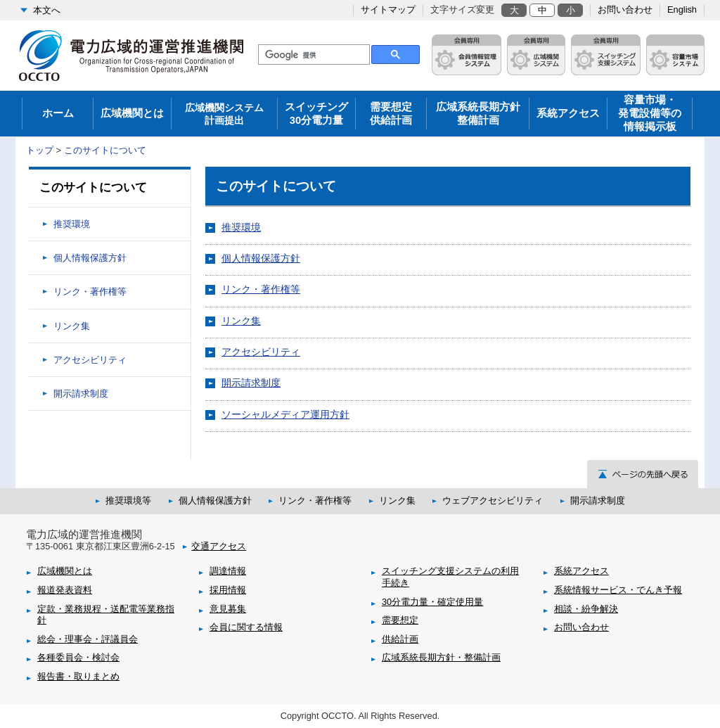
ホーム (58, 113)
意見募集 (228, 609)
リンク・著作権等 (261, 289)
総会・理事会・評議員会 (88, 639)
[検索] (313, 55)
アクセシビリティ (261, 352)
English (682, 9)
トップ (40, 150)
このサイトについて (105, 150)
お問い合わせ (625, 9)
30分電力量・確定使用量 (432, 602)
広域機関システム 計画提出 (224, 114)
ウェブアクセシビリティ (493, 500)
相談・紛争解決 (586, 609)
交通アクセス (219, 546)
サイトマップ (388, 9)
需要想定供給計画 (391, 114)
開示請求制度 (251, 383)
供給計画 (400, 639)
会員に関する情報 (246, 627)
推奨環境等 (128, 500)
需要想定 (400, 620)
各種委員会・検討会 (78, 657)
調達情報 (228, 571)
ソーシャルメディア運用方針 (285, 414)
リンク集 (241, 321)
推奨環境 (241, 227)
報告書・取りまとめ (78, 676)
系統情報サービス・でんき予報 (618, 590)
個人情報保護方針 (261, 258)
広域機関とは (132, 113)
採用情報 (228, 590)
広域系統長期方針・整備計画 (441, 657)
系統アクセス (568, 113)
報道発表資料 (65, 590)
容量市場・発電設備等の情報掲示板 (650, 113)
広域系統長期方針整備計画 (478, 114)
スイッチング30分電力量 (316, 114)
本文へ (47, 10)
